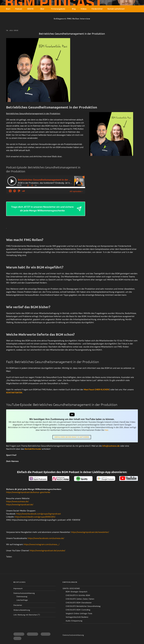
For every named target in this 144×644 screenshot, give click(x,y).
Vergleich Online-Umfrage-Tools (79, 614)
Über (43, 9)
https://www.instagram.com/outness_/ (42, 545)
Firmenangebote (59, 9)
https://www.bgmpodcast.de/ (20, 505)
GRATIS (31, 9)
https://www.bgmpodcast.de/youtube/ (47, 551)
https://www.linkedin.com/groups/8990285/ (35, 517)
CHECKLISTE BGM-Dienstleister (79, 603)
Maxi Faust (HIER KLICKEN (96, 390)
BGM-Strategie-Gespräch (76, 592)
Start (8, 9)
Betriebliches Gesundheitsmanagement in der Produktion (72, 34)
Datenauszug (22, 597)
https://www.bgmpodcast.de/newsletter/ (90, 532)
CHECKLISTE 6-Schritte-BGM (78, 596)
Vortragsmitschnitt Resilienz (77, 617)
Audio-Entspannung (74, 621)
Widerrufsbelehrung (22, 610)
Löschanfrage (22, 600)
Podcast (19, 9)
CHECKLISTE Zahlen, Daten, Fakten (80, 599)
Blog (74, 9)
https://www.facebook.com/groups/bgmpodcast (38, 514)
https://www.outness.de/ (17, 502)
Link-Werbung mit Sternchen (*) (27, 615)
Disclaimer (18, 605)
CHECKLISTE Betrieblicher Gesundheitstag (83, 606)
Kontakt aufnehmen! (116, 9)
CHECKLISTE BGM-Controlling (78, 610)
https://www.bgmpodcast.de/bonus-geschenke (28, 493)
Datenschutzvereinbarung (24, 593)
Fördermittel (97, 9)
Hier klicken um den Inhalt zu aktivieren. (72, 437)
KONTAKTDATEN (14, 393)
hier (106, 430)
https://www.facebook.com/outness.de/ (46, 539)
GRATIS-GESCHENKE (71, 589)
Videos (84, 9)
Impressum (18, 589)
